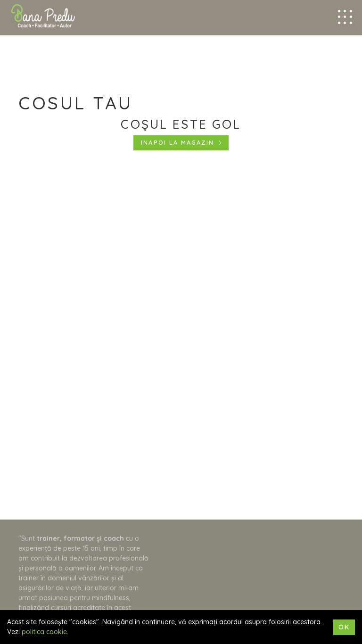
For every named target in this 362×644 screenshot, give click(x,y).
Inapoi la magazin (177, 142)
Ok (344, 627)
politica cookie (44, 632)
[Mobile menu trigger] (345, 17)
